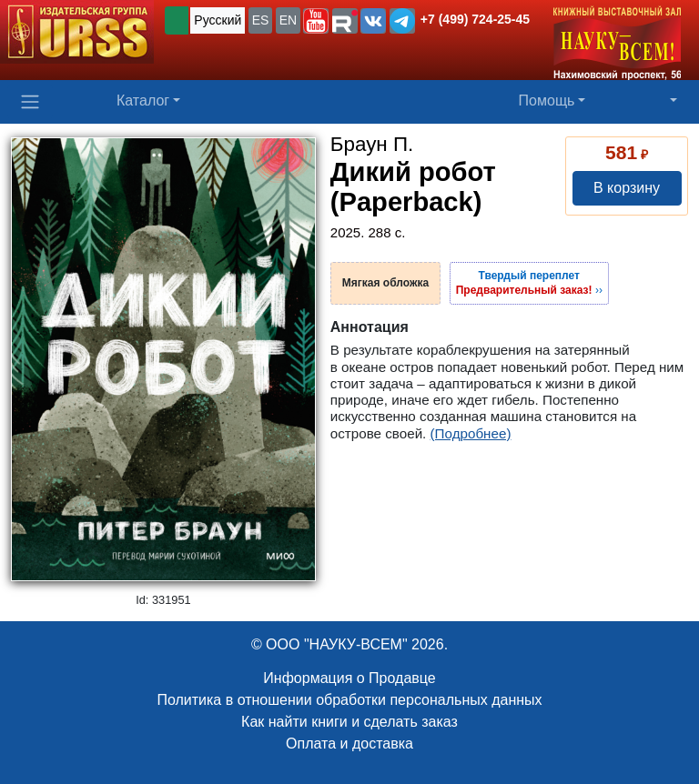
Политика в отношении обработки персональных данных (349, 700)
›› (529, 283)
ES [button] (261, 20)
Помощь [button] (547, 101)
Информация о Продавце (349, 678)
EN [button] (288, 20)
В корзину (627, 188)
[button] (316, 21)
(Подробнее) (471, 433)
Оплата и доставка (349, 744)
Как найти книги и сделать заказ (349, 722)
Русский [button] (218, 20)
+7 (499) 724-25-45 (475, 19)
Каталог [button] (143, 101)
